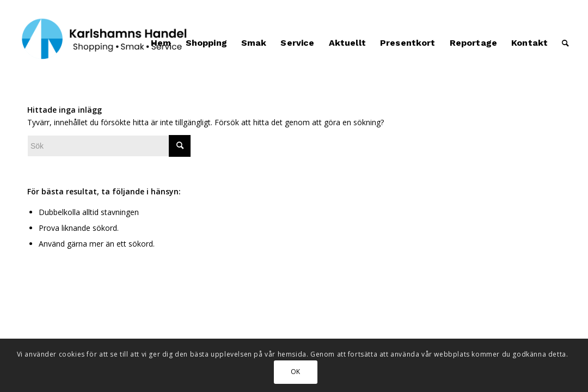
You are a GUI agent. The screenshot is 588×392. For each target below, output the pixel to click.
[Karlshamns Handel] (105, 43)
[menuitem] (161, 43)
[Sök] (565, 43)
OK (296, 372)
